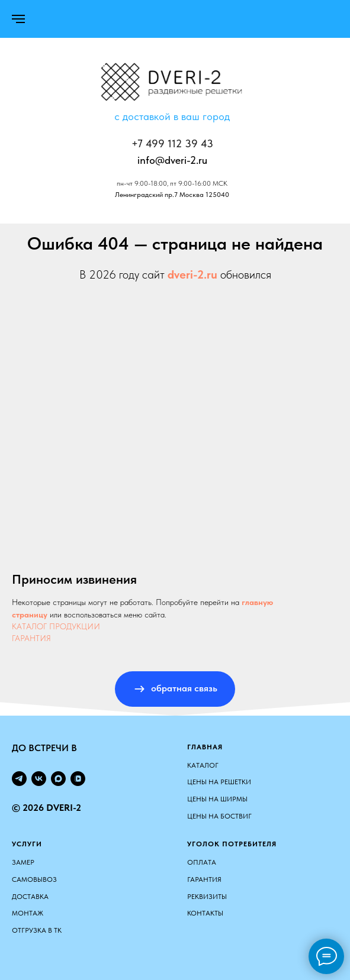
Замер (23, 862)
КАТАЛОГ (203, 765)
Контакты (205, 913)
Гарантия (204, 879)
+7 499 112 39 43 (172, 143)
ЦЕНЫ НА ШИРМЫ (217, 799)
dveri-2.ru (192, 274)
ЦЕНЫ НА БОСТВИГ (219, 816)
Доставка (30, 897)
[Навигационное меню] (18, 19)
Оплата (202, 862)
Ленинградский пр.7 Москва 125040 (172, 195)
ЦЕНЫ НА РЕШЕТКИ (219, 782)
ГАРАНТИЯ (31, 638)
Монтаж (28, 913)
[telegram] (19, 779)
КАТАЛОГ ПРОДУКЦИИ (56, 626)
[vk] (39, 779)
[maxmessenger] (58, 779)
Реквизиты (207, 897)
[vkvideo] (78, 779)
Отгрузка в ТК (37, 930)
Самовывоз (34, 879)
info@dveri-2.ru (172, 160)
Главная (205, 747)
